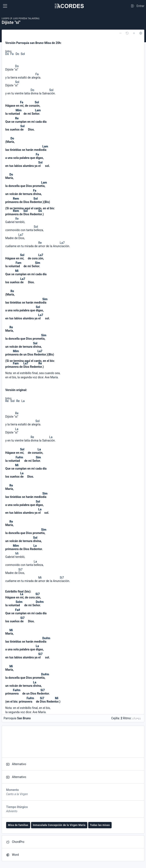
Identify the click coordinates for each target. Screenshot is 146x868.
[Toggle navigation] (5, 6)
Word (12, 855)
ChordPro (15, 842)
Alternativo (16, 764)
